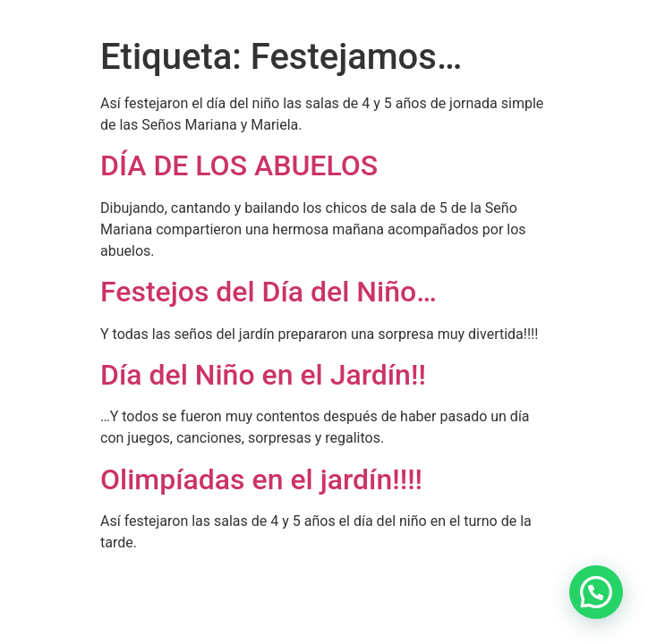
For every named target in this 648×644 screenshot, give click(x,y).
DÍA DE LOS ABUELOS (243, 165)
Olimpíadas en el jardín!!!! (261, 479)
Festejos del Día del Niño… (269, 292)
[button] (596, 592)
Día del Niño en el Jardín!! (263, 375)
